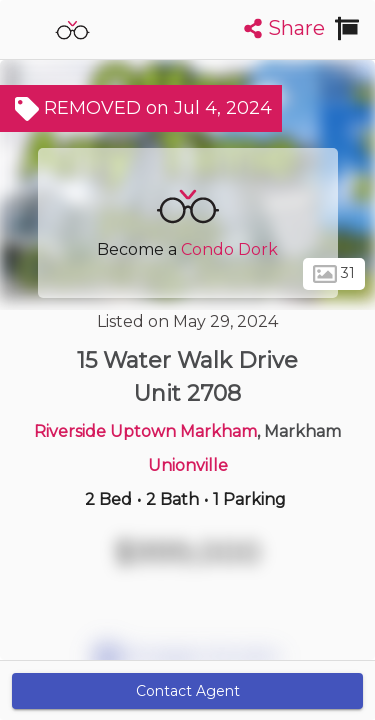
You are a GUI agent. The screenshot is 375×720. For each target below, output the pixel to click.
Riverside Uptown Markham (145, 431)
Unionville (188, 465)
